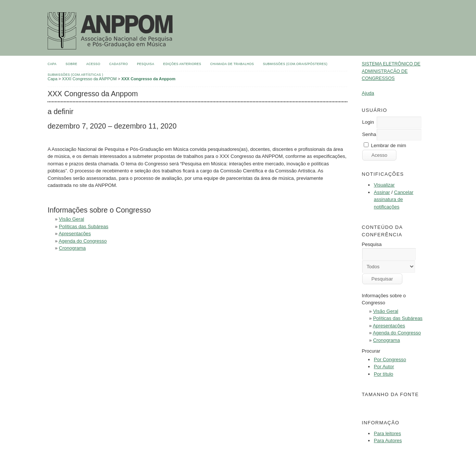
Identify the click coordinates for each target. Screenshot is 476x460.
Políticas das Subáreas (398, 318)
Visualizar (384, 185)
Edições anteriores (182, 64)
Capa (52, 64)
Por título (383, 374)
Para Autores (388, 440)
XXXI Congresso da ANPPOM (89, 79)
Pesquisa (146, 64)
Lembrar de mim (388, 145)
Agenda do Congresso (397, 333)
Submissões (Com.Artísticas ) (75, 75)
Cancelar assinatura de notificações (393, 200)
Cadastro (119, 64)
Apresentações (389, 326)
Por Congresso (390, 359)
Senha (369, 134)
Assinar (382, 192)
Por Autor (384, 367)
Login (368, 122)
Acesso (93, 64)
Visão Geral (386, 311)
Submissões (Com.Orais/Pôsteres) (295, 64)
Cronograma (386, 340)
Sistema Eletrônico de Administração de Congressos (391, 71)
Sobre (71, 64)
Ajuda (368, 93)
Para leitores (387, 433)
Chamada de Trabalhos (232, 64)
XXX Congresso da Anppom (148, 79)
